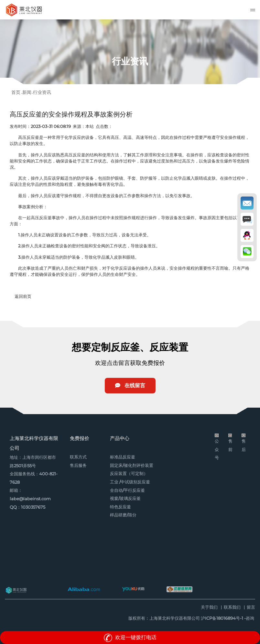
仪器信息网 (179, 589)
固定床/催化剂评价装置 (132, 465)
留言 (251, 608)
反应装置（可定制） (129, 474)
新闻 (27, 92)
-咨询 (249, 618)
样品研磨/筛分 (123, 515)
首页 (16, 92)
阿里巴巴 (84, 589)
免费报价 (80, 438)
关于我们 (209, 608)
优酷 (133, 589)
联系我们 (232, 608)
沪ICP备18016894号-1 (222, 618)
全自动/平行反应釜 (127, 490)
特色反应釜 (120, 507)
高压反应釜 (29, 137)
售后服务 (78, 465)
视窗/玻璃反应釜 (125, 498)
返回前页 (23, 296)
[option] (130, 52)
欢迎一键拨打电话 (130, 637)
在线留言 (130, 385)
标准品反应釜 (123, 457)
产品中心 (120, 438)
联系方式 (78, 457)
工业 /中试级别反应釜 (130, 482)
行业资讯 (42, 92)
